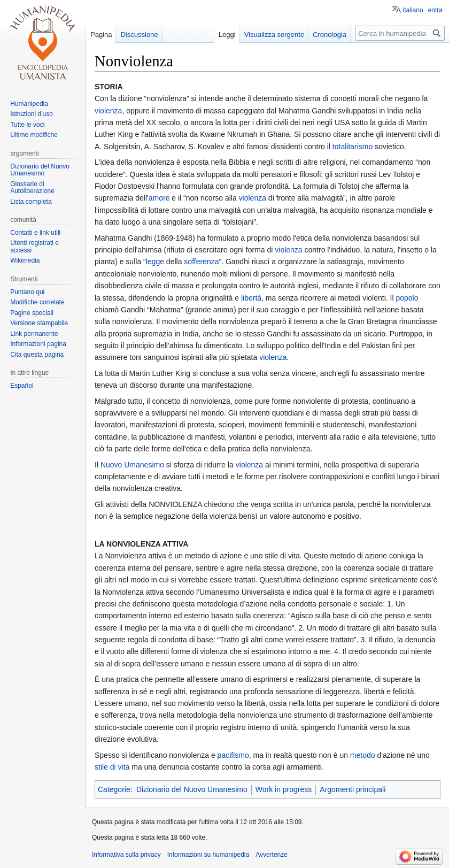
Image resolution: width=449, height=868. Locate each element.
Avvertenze (272, 855)
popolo (407, 298)
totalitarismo (353, 147)
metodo (363, 755)
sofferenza (201, 262)
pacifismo (233, 755)
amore (159, 198)
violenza (108, 111)
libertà (251, 298)
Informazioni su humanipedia (208, 855)
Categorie (114, 789)
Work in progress (284, 789)
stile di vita (112, 767)
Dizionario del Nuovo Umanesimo (192, 789)
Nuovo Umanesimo (132, 465)
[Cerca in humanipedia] (400, 33)
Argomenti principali (353, 789)
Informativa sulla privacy (126, 855)
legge (155, 262)
